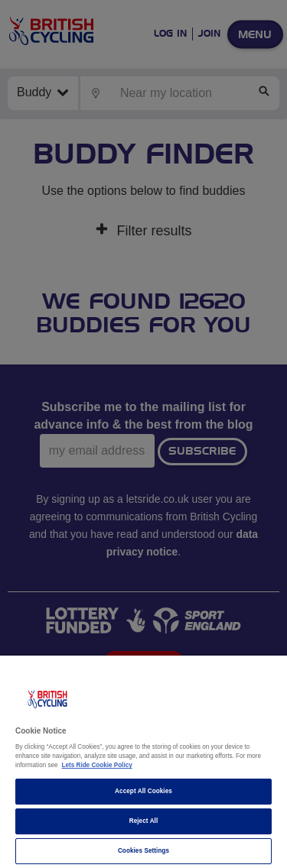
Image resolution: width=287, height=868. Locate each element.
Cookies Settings (143, 851)
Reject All (144, 821)
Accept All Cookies (143, 791)
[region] (143, 762)
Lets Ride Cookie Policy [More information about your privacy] (97, 765)
